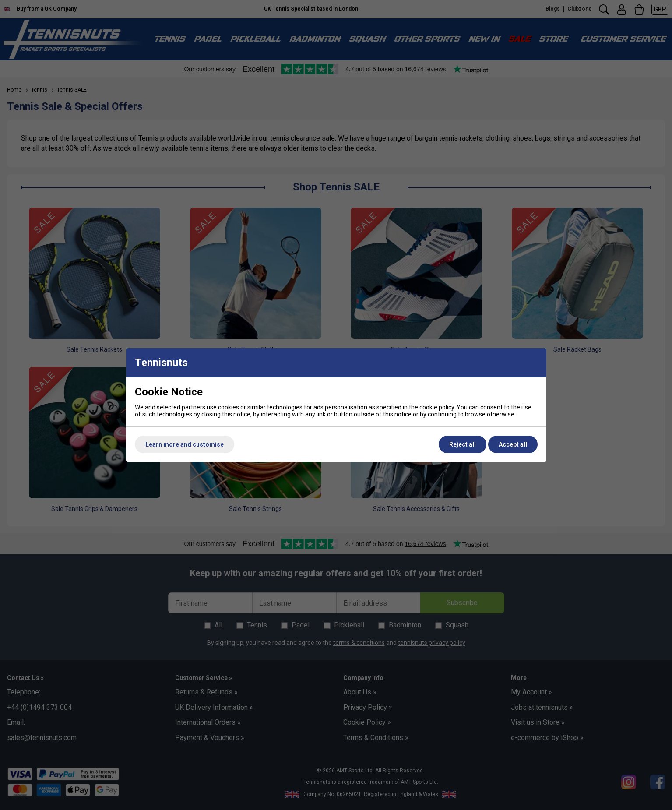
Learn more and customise (185, 444)
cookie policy (437, 407)
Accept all (513, 444)
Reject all (463, 444)
